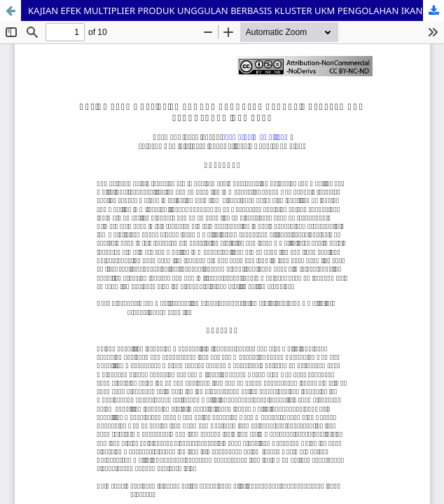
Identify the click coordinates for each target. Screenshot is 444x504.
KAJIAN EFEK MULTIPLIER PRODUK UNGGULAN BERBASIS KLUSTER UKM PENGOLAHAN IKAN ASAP (236, 10)
